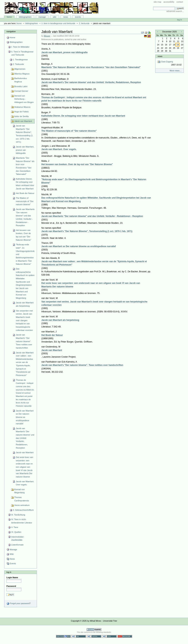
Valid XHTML (94, 636)
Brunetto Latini (21, 86)
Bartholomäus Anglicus (21, 80)
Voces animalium (22, 505)
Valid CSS (109, 636)
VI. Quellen (16, 532)
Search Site (153, 7)
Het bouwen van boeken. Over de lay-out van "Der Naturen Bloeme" (23, 235)
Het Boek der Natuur (25, 193)
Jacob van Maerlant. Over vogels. (25, 483)
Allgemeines (20, 69)
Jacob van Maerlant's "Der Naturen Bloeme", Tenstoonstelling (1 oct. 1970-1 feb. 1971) (24, 134)
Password (11, 586)
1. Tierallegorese (20, 60)
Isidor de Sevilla (21, 116)
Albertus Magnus (22, 74)
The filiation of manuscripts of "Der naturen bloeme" (25, 201)
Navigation (11, 31)
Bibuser (47, 36)
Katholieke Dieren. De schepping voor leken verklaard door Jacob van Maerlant (25, 184)
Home (9, 17)
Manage (42, 17)
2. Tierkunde (84, 23)
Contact (180, 2)
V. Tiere (15, 527)
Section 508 (63, 636)
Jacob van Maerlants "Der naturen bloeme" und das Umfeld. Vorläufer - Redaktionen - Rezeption (25, 217)
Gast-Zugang (169, 63)
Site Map (158, 2)
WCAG (79, 636)
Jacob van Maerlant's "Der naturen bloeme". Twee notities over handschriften (24, 341)
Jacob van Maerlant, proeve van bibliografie (25, 150)
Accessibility (169, 2)
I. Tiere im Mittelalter (20, 47)
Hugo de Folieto (21, 112)
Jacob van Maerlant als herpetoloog (25, 304)
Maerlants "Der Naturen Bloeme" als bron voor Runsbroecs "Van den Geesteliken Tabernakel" (25, 166)
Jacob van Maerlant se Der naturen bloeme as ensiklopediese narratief (25, 417)
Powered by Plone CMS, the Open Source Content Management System (94, 630)
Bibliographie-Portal (51, 8)
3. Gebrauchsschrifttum (23, 510)
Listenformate (17, 545)
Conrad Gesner (21, 91)
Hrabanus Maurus (22, 107)
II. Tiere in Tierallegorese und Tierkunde (58, 23)
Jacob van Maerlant (25, 452)
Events (78, 17)
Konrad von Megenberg (19, 491)
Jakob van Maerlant (23, 121)
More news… (176, 71)
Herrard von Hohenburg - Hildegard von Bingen (24, 99)
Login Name (12, 577)
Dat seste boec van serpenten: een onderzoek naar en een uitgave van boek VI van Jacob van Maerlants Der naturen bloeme (24, 467)
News (66, 17)
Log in (180, 20)
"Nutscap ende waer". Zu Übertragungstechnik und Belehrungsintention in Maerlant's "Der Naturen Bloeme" (25, 254)
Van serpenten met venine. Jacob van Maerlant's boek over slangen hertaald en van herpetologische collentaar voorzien (24, 320)
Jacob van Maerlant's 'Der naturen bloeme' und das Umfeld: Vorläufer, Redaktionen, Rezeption (25, 438)
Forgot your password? (19, 604)
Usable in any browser (125, 636)
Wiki (55, 17)
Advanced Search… (175, 11)
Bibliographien (25, 17)
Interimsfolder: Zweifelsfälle (18, 538)
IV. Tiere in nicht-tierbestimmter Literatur (22, 521)
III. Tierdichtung (18, 515)
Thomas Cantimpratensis (22, 499)
